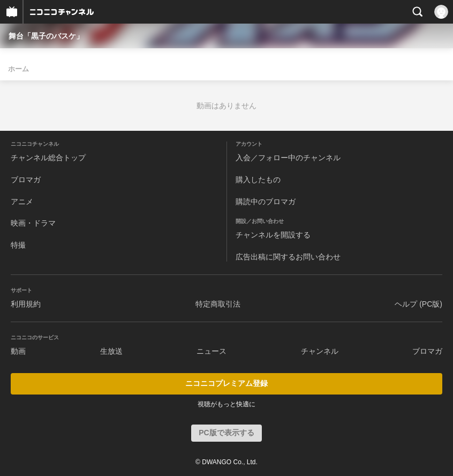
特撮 (18, 245)
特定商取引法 (218, 304)
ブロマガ (26, 180)
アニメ (22, 202)
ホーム (18, 69)
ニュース (212, 351)
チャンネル (320, 351)
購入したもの (258, 180)
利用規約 (26, 304)
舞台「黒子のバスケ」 (46, 36)
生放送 (111, 351)
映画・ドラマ (33, 223)
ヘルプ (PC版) (418, 304)
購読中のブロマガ (266, 202)
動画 (18, 351)
